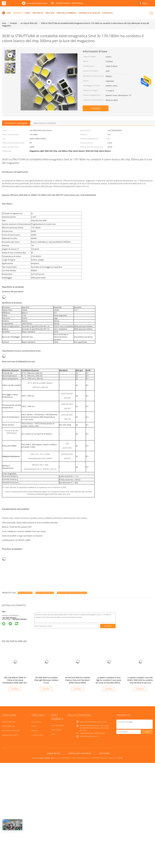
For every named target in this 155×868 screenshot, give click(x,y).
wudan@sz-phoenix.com (37, 3)
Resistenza (15, 456)
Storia (34, 726)
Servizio (35, 731)
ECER (121, 758)
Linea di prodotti (58, 725)
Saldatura (6, 456)
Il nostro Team (37, 735)
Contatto (108, 626)
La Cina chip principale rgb (43, 758)
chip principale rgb (25, 593)
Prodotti (18, 13)
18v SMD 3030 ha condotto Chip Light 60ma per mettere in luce (46, 680)
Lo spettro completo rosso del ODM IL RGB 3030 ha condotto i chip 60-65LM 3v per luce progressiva (140, 681)
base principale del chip (45, 593)
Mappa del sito (54, 753)
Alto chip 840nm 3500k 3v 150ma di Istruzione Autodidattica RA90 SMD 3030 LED (15, 681)
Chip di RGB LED (8, 726)
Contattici (108, 13)
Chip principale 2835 (10, 735)
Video (27, 13)
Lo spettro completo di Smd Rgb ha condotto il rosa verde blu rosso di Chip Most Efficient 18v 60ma (109, 681)
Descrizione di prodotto (45, 123)
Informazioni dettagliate (16, 123)
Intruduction (36, 722)
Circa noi (50, 13)
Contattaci (96, 108)
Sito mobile (104, 753)
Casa (6, 13)
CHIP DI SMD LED (9, 722)
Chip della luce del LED (11, 731)
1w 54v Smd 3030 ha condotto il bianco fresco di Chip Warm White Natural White (78, 680)
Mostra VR (38, 13)
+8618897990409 (9, 618)
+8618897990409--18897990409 (69, 3)
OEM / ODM (56, 730)
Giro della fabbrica (66, 13)
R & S (53, 734)
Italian (145, 3)
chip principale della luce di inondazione (72, 593)
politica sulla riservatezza (80, 753)
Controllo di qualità (89, 13)
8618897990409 (20, 619)
